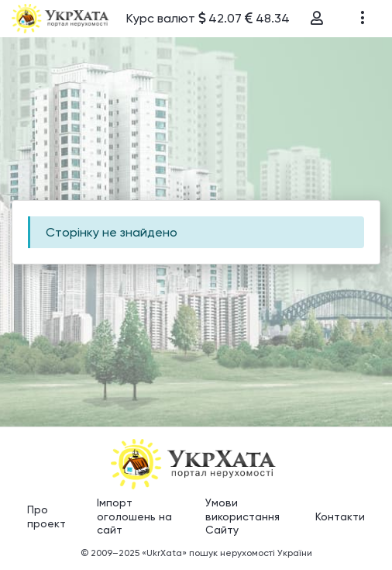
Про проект (46, 516)
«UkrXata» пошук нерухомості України (227, 553)
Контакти (340, 516)
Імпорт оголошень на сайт (134, 516)
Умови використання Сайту (242, 516)
